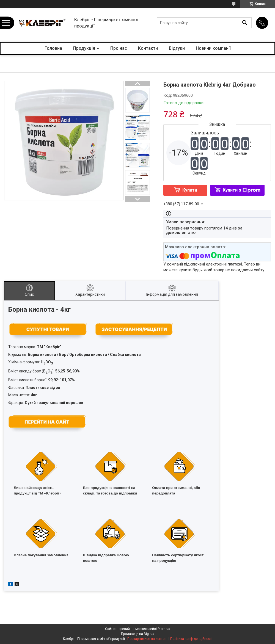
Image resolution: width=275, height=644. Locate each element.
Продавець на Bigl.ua (138, 634)
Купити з (242, 190)
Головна (53, 48)
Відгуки (177, 48)
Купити (190, 190)
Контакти (148, 48)
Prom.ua (164, 629)
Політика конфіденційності (191, 639)
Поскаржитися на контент (148, 639)
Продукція (84, 48)
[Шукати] (245, 23)
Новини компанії (213, 48)
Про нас (119, 48)
